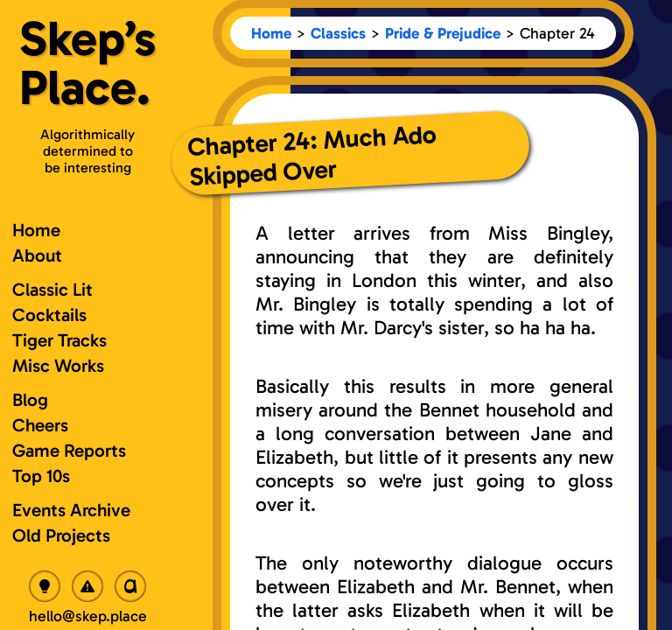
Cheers (40, 425)
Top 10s (41, 476)
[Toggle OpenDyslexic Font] (130, 586)
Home (271, 33)
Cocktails (49, 315)
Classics (338, 33)
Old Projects (61, 535)
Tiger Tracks (59, 340)
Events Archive (71, 510)
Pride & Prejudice (443, 33)
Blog (30, 399)
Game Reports (69, 450)
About (37, 255)
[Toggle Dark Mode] (45, 586)
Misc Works (58, 365)
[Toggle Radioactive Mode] (87, 586)
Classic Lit (52, 289)
